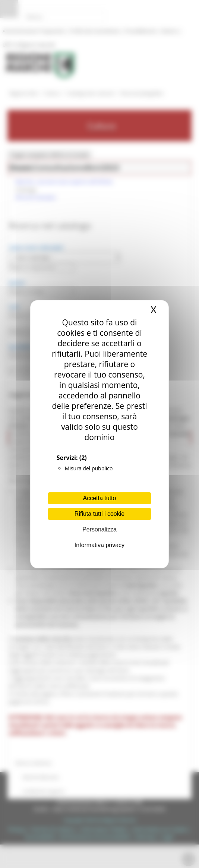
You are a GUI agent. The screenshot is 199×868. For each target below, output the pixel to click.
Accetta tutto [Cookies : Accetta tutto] (100, 498)
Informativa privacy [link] (99, 545)
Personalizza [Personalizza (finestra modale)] (99, 529)
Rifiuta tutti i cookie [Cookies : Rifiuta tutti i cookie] (99, 514)
